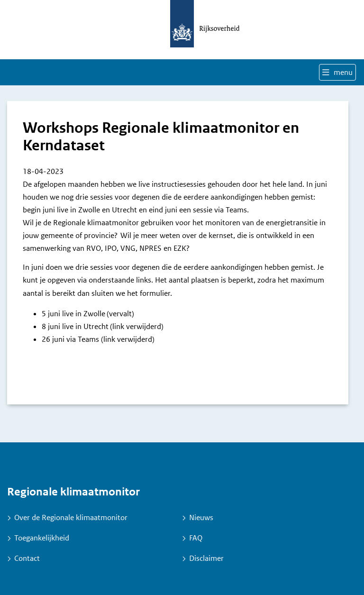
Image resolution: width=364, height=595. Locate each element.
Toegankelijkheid (42, 538)
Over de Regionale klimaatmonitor (71, 517)
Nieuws (201, 517)
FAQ (196, 538)
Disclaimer (206, 558)
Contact (27, 558)
